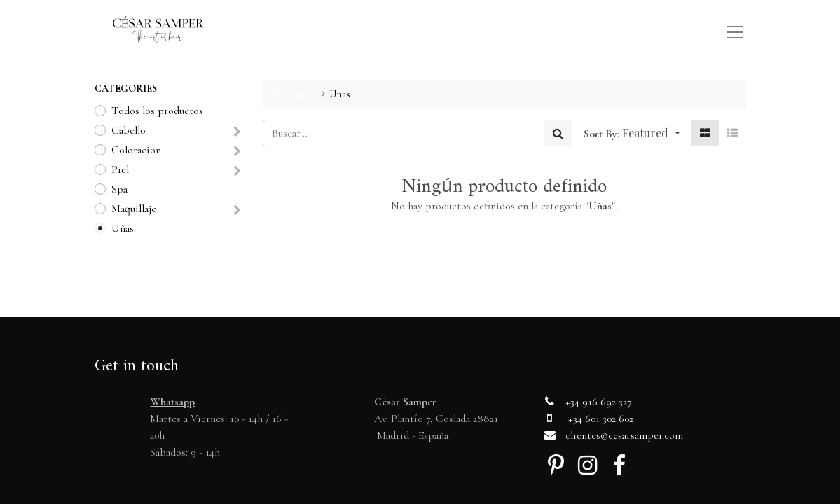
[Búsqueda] (558, 133)
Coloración (136, 150)
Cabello (129, 130)
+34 (574, 402)
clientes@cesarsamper (614, 435)
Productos (294, 94)
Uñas (123, 228)
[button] (651, 133)
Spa (119, 189)
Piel (120, 169)
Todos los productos (157, 111)
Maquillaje (134, 209)
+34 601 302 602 (601, 419)
